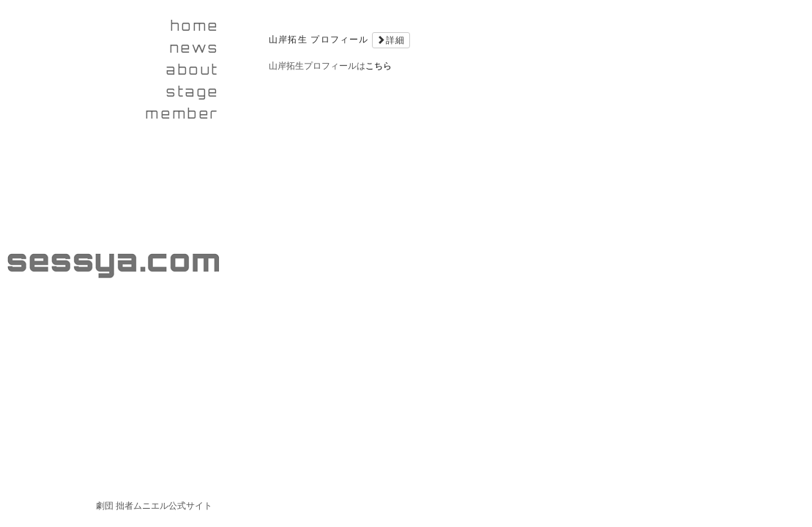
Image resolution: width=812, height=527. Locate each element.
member (183, 113)
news (195, 48)
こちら (379, 66)
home (195, 26)
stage (193, 91)
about (193, 70)
